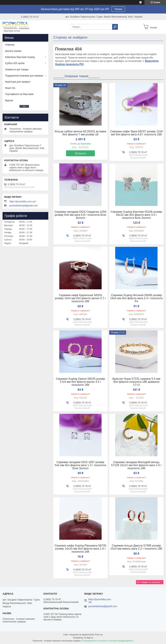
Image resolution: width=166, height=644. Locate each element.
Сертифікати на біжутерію (19, 94)
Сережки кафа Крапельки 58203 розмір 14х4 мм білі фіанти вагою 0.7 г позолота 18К (80, 298)
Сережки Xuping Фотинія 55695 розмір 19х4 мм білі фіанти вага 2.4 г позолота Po (136, 298)
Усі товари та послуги (148, 582)
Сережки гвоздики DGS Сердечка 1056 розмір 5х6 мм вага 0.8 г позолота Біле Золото (80, 215)
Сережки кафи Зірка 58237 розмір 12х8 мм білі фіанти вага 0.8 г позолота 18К (136, 133)
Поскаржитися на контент (95, 641)
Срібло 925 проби (15, 63)
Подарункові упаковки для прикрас (24, 76)
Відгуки (9, 100)
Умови (118, 9)
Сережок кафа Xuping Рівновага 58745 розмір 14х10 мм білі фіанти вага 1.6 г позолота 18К (80, 549)
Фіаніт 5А (10, 88)
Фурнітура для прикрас (18, 82)
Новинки (10, 45)
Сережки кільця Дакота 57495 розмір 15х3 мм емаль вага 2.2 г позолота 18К (136, 547)
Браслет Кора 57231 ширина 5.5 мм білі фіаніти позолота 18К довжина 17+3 (136, 382)
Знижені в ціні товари (17, 69)
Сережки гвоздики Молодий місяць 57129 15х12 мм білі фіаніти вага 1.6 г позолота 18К (136, 465)
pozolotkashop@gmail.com (24, 206)
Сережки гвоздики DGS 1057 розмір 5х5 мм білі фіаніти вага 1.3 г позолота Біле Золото (80, 465)
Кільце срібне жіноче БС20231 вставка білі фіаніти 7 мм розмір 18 (80, 133)
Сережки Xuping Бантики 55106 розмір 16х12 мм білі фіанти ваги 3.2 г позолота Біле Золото (136, 215)
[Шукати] (115, 27)
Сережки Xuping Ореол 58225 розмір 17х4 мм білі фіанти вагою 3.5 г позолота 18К (80, 382)
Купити (82, 153)
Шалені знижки (13, 51)
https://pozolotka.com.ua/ (23, 201)
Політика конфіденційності (121, 641)
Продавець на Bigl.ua (83, 638)
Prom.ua (99, 635)
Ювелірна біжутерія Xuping (20, 57)
